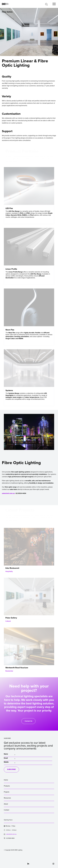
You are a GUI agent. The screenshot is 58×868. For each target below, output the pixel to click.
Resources (7, 798)
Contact (6, 810)
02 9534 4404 (9, 838)
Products (7, 786)
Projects (7, 792)
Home (6, 780)
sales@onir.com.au (8, 493)
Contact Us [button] (28, 721)
